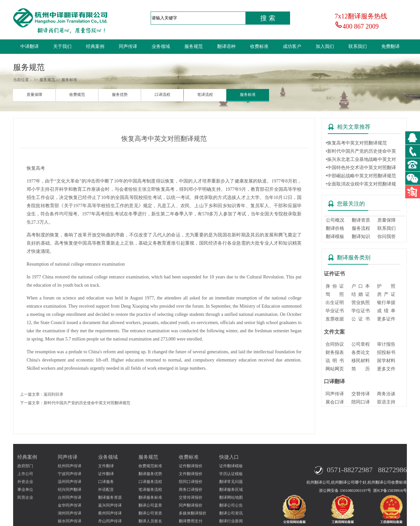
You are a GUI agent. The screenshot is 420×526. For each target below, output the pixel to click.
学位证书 (361, 311)
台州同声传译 (70, 497)
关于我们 (62, 46)
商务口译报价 (191, 490)
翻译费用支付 (191, 521)
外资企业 (25, 482)
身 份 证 (335, 286)
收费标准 (259, 46)
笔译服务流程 (150, 490)
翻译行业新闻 (231, 521)
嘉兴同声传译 (110, 505)
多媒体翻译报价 (193, 513)
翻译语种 (226, 46)
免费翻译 (390, 46)
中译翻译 (30, 46)
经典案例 (95, 46)
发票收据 (335, 319)
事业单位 (25, 490)
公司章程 (361, 344)
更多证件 (386, 319)
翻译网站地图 (231, 497)
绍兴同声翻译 (70, 490)
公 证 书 (361, 319)
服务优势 (120, 95)
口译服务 (106, 482)
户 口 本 (361, 286)
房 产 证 (386, 294)
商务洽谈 (386, 394)
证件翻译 (106, 474)
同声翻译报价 (191, 505)
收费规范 (77, 95)
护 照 (386, 286)
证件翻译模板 (231, 466)
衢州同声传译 (110, 513)
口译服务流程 (150, 482)
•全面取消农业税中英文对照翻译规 (361, 184)
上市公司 (25, 474)
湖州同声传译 (70, 513)
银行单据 (386, 303)
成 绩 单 (386, 311)
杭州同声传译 (70, 466)
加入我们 (325, 46)
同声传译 (128, 46)
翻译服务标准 (150, 497)
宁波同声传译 (70, 474)
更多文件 (386, 369)
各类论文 (361, 352)
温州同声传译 (70, 482)
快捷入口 (229, 457)
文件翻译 (106, 466)
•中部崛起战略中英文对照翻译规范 (361, 176)
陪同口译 (361, 402)
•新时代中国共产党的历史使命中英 (361, 151)
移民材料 (361, 361)
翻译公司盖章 (150, 505)
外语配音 (106, 490)
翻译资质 (361, 220)
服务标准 (248, 95)
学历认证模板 (231, 474)
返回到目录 (53, 394)
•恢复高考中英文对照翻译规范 (356, 143)
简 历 (361, 369)
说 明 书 (335, 361)
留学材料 (386, 361)
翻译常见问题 (231, 482)
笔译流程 (205, 95)
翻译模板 (335, 237)
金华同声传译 (70, 505)
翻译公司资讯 (231, 513)
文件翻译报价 (191, 474)
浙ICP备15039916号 (390, 491)
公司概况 (335, 220)
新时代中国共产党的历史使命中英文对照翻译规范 (87, 403)
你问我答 (387, 237)
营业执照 (361, 303)
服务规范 (194, 46)
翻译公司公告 (231, 505)
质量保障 (34, 95)
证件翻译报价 (191, 466)
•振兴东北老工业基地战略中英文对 (361, 159)
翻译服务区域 (231, 490)
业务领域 (161, 46)
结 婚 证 (361, 294)
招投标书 (386, 352)
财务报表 (335, 352)
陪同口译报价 (191, 482)
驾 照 (335, 294)
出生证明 (335, 303)
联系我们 (358, 46)
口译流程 (162, 95)
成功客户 (292, 46)
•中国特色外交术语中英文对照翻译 (361, 168)
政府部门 (25, 466)
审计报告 (386, 344)
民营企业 (25, 497)
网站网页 (335, 369)
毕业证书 (335, 311)
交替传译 (361, 394)
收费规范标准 (150, 466)
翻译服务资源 (110, 497)
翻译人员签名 (150, 521)
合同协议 (335, 344)
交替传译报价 (191, 497)
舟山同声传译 (110, 521)
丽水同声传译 (70, 521)
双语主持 (386, 402)
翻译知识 (361, 237)
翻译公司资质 (150, 513)
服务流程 (361, 228)
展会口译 (335, 402)
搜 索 (268, 18)
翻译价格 (335, 228)
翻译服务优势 (150, 474)
